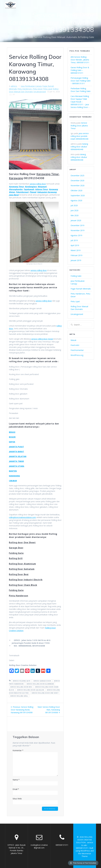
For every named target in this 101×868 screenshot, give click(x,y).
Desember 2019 (77, 225)
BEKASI (12, 432)
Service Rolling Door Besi (21, 687)
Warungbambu (16, 189)
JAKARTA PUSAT (16, 447)
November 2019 (78, 230)
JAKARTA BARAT (17, 452)
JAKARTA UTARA (17, 466)
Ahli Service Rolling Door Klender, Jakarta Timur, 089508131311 (80, 60)
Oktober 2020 (76, 190)
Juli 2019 (74, 240)
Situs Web (17, 799)
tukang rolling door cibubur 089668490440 (79, 147)
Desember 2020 (77, 180)
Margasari (42, 187)
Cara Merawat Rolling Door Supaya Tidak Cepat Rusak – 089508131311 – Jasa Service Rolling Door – (80, 102)
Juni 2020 (75, 210)
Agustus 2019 (76, 235)
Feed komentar (77, 350)
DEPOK (12, 442)
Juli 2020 (74, 205)
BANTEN (13, 471)
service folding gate (22, 681)
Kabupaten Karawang (47, 192)
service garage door (42, 681)
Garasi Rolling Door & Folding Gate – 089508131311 (80, 70)
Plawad (33, 192)
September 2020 (78, 195)
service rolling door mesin (42, 339)
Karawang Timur (16, 187)
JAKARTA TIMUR (16, 461)
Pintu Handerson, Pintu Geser (30, 89)
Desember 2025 (77, 176)
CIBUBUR (13, 481)
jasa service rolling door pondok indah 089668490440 (80, 136)
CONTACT (80, 5)
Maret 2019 (76, 250)
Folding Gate (76, 276)
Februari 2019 (76, 255)
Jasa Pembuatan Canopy (31, 86)
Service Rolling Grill (19, 696)
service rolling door (38, 184)
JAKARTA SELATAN (18, 456)
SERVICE (92, 5)
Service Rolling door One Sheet (45, 693)
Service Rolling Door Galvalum (31, 690)
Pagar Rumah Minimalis (81, 289)
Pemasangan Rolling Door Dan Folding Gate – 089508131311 (81, 81)
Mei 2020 (75, 215)
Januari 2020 (76, 220)
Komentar (18, 750)
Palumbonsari (22, 192)
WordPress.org (77, 355)
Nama (16, 780)
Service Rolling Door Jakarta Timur (79, 126)
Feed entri (75, 345)
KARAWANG (14, 476)
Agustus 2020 (76, 200)
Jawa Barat (14, 195)
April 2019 (75, 245)
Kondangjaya (31, 187)
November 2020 (78, 185)
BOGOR (12, 437)
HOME (69, 5)
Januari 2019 (76, 260)
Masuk (73, 340)
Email (16, 789)
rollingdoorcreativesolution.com (22, 517)
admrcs (14, 86)
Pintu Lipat (48, 89)
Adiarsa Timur (41, 189)
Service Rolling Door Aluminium (40, 684)
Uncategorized (40, 92)
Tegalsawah (29, 189)
